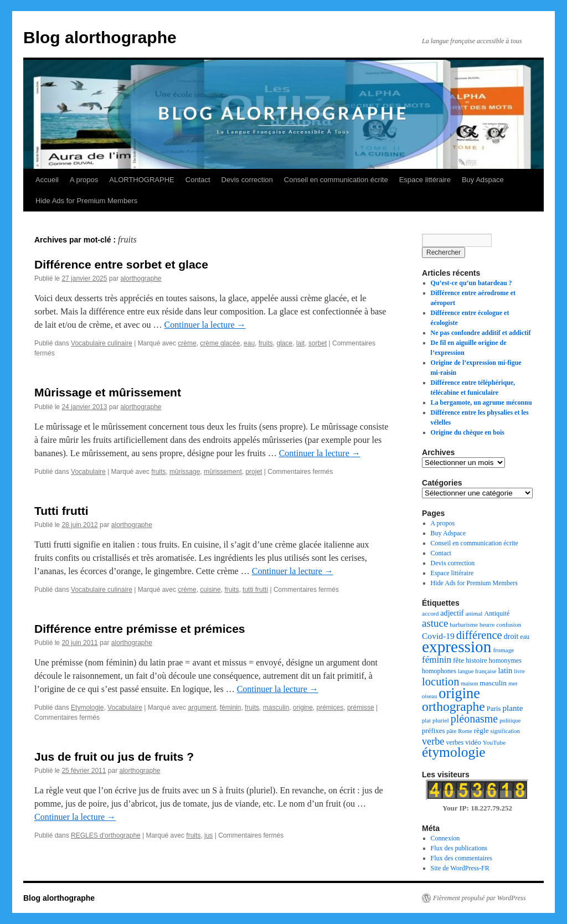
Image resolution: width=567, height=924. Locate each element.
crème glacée (220, 343)
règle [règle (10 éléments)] (481, 731)
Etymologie (87, 708)
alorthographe (141, 278)
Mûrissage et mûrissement (108, 392)
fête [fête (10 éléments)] (458, 660)
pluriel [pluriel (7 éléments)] (441, 720)
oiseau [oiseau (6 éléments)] (429, 696)
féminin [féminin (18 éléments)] (437, 660)
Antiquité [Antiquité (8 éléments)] (497, 613)
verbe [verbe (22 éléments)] (433, 741)
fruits (266, 343)
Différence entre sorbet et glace (121, 264)
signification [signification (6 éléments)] (505, 731)
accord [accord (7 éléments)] (430, 613)
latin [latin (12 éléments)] (506, 670)
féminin (231, 708)
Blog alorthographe (100, 37)
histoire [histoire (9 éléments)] (476, 660)
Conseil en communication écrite (336, 180)
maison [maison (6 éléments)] (469, 683)
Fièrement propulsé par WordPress (479, 898)
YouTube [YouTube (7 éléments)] (494, 742)
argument (202, 708)
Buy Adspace (483, 180)
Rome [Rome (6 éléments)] (465, 731)
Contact (198, 180)
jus (208, 835)
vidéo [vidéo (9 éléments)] (473, 742)
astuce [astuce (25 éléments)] (435, 623)
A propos (84, 180)
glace (284, 343)
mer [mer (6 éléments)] (513, 683)
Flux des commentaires (462, 858)
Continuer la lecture (205, 325)
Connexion (445, 838)
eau (249, 343)
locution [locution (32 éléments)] (440, 682)
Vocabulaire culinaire (102, 343)
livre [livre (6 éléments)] (519, 671)
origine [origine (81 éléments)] (459, 693)
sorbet (318, 343)
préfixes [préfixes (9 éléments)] (433, 731)
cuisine (210, 590)
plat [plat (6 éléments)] (426, 721)
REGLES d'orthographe (106, 835)
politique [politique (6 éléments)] (510, 721)
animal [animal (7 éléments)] (474, 613)
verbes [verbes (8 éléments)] (455, 742)
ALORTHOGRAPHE (142, 180)
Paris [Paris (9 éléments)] (494, 709)
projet (254, 472)
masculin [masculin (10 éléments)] (493, 683)
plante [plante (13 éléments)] (513, 708)
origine (303, 708)
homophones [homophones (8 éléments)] (439, 671)
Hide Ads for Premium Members (86, 201)
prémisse (361, 708)
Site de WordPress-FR (460, 868)
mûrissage (185, 472)
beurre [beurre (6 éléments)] (487, 625)
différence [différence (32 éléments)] (479, 635)
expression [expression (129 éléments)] (457, 647)
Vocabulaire (88, 472)
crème (187, 343)
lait (300, 343)
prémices (330, 708)
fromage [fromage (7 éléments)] (503, 650)
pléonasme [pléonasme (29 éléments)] (475, 719)
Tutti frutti (61, 511)
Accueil (47, 180)
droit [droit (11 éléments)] (511, 636)
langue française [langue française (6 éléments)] (477, 671)
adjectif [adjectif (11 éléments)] (452, 613)
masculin (276, 708)
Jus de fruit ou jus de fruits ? (114, 757)
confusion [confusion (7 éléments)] (509, 624)
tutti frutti (255, 590)
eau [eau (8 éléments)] (525, 637)
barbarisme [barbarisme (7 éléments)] (464, 624)
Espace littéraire (425, 180)
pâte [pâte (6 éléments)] (451, 731)
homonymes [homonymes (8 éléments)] (505, 660)
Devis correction (247, 180)
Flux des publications (459, 848)
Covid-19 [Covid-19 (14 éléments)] (438, 636)
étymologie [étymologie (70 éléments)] (454, 752)
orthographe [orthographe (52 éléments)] (453, 706)
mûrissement (223, 472)
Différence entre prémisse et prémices (140, 629)
